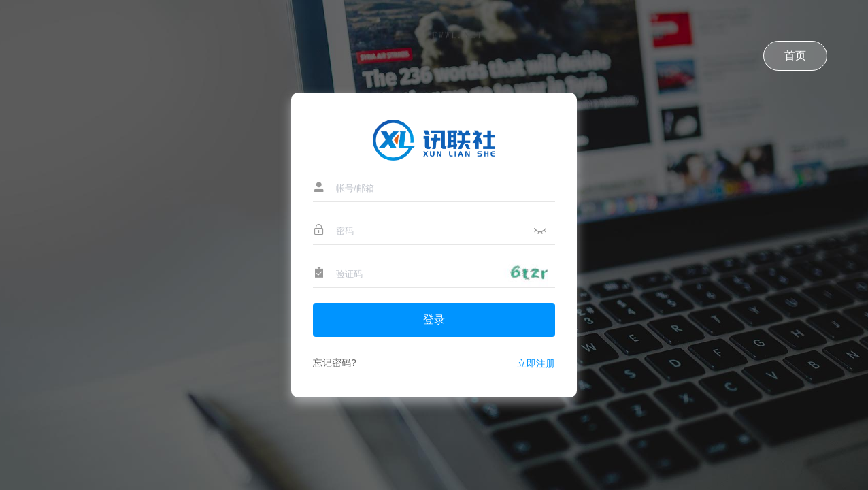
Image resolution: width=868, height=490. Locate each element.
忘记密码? (335, 363)
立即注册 (536, 363)
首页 (795, 55)
